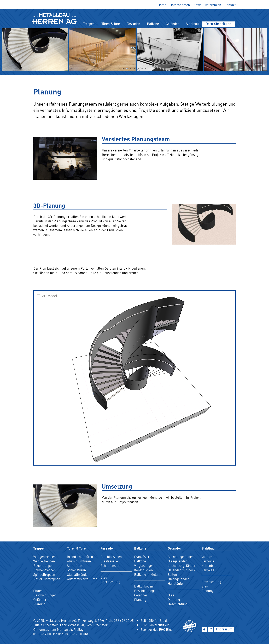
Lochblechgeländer (182, 566)
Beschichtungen (45, 595)
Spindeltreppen (44, 574)
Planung (39, 604)
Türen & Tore (111, 24)
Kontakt (230, 5)
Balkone (153, 24)
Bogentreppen (43, 566)
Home (162, 5)
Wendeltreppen (44, 561)
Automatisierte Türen (82, 579)
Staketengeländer (180, 557)
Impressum (224, 629)
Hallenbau (209, 566)
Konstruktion (144, 570)
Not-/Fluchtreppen (47, 579)
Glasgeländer (177, 561)
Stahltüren (75, 566)
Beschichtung (110, 582)
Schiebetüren (76, 570)
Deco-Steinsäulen (218, 24)
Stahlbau (192, 24)
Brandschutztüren (80, 557)
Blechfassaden (111, 557)
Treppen (89, 24)
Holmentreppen (45, 570)
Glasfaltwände (77, 574)
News (197, 5)
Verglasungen (144, 566)
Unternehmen (180, 5)
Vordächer (209, 557)
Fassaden (133, 24)
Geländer (172, 24)
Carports (208, 561)
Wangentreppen (45, 557)
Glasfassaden (110, 561)
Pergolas (208, 570)
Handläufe (175, 583)
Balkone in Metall (147, 574)
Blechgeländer (178, 579)
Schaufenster (110, 566)
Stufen (38, 591)
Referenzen (213, 5)
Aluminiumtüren (79, 561)
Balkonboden (144, 586)
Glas (104, 577)
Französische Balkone (144, 559)
